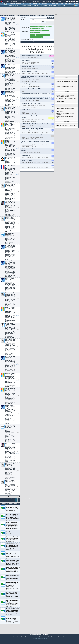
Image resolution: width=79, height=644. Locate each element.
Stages (63, 6)
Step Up (24, 89)
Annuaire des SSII (61, 88)
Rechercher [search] (51, 21)
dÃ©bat (75, 85)
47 (18, 241)
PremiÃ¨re (4, 503)
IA (27, 4)
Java (39, 4)
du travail (61, 115)
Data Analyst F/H (25, 63)
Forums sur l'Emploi (14, 6)
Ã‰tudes (49, 1)
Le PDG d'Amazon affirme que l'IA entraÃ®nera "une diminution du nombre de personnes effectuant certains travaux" (10, 437)
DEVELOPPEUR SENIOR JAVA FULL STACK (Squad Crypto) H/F (35, 145)
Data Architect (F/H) (26, 87)
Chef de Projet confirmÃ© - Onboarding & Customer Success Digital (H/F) (35, 153)
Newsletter (36, 1)
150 (18, 436)
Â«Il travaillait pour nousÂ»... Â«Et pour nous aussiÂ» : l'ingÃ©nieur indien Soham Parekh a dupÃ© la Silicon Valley (10, 350)
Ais (23, 94)
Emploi (43, 1)
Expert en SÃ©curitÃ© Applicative (29, 75)
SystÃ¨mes (76, 4)
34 (18, 474)
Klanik (24, 129)
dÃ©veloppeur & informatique (65, 120)
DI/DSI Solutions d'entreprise (15, 4)
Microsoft (35, 4)
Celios (24, 66)
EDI (49, 4)
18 (18, 59)
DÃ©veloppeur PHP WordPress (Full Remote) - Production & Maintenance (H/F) (35, 80)
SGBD (61, 4)
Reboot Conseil (26, 77)
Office (66, 4)
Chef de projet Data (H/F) (27, 163)
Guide (72, 85)
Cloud (24, 4)
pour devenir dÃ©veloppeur (66, 121)
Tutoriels (14, 1)
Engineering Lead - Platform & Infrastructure (32, 107)
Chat (29, 1)
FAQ (20, 1)
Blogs (24, 1)
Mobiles (70, 4)
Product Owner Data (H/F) (27, 168)
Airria (24, 140)
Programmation (55, 4)
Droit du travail (43, 6)
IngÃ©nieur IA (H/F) (26, 159)
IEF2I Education (26, 123)
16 (18, 27)
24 (18, 85)
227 (18, 101)
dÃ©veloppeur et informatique (66, 112)
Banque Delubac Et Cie (28, 148)
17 (18, 287)
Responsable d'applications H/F (29, 70)
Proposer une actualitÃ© (14, 500)
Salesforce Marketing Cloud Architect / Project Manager (34, 102)
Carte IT (59, 6)
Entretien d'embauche (26, 6)
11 (18, 117)
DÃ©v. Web (44, 4)
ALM (30, 4)
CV (20, 6)
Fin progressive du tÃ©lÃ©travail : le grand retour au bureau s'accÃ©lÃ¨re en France (10, 164)
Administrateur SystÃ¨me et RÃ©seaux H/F (31, 59)
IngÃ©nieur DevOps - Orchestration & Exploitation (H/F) (34, 127)
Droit (55, 1)
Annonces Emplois (52, 6)
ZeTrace (24, 156)
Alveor (24, 104)
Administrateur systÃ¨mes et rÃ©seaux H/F (31, 138)
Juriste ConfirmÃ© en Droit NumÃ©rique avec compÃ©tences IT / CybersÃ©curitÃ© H (32, 133)
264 (18, 490)
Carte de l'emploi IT (61, 90)
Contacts (74, 101)
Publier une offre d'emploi (37, 45)
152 (18, 333)
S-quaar (24, 72)
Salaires (34, 6)
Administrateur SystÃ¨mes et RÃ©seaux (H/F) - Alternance (32, 120)
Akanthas (25, 109)
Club (60, 1)
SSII (38, 6)
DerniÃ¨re (29, 502)
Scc (23, 61)
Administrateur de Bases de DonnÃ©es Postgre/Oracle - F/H (35, 97)
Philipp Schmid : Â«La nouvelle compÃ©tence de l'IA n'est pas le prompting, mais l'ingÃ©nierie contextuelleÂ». (10, 418)
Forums (7, 1)
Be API (24, 83)
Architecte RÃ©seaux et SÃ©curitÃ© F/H (31, 92)
